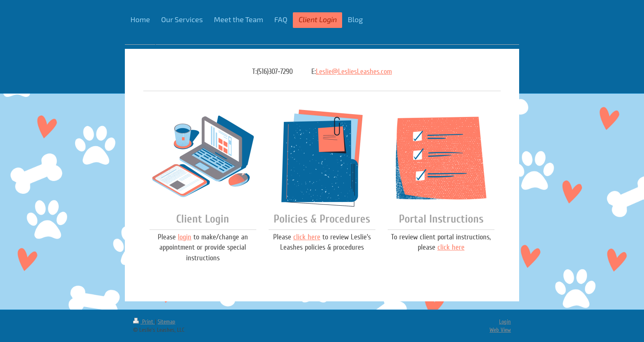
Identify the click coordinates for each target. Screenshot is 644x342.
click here (307, 237)
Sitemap (167, 322)
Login (505, 322)
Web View (500, 330)
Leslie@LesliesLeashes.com (354, 71)
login (185, 237)
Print (144, 322)
